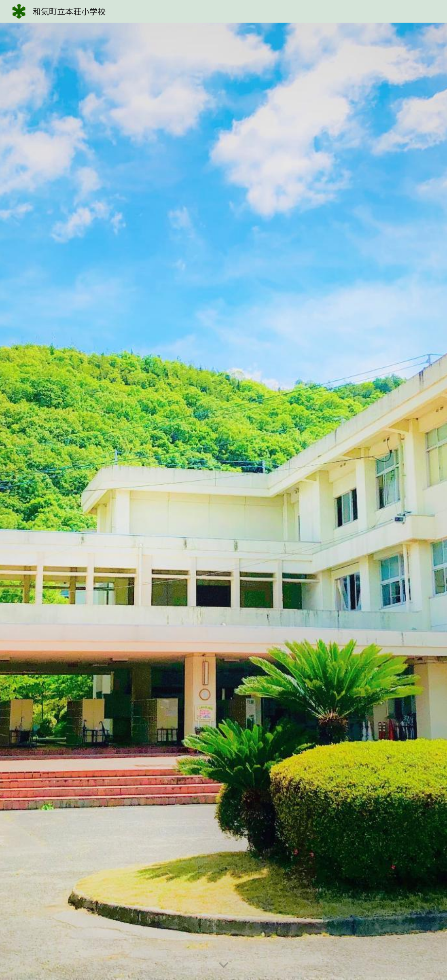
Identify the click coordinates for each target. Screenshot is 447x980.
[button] (224, 965)
